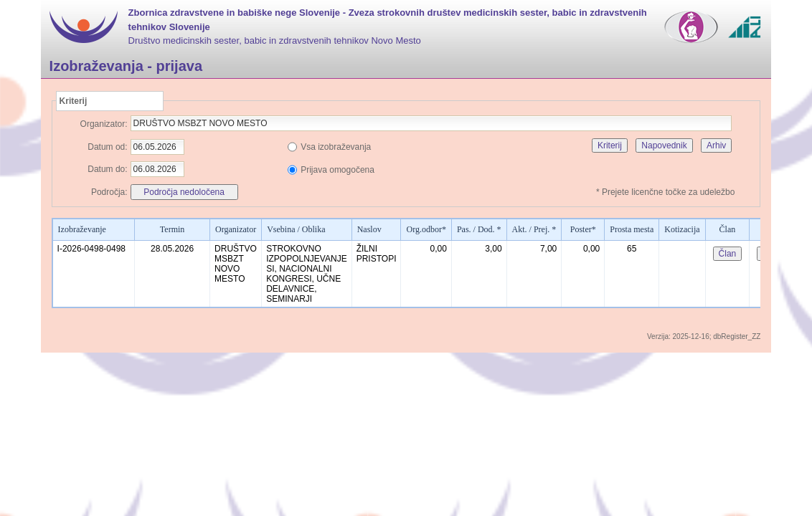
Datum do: (107, 169)
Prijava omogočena (337, 170)
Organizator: (104, 124)
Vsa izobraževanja (336, 147)
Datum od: (107, 147)
